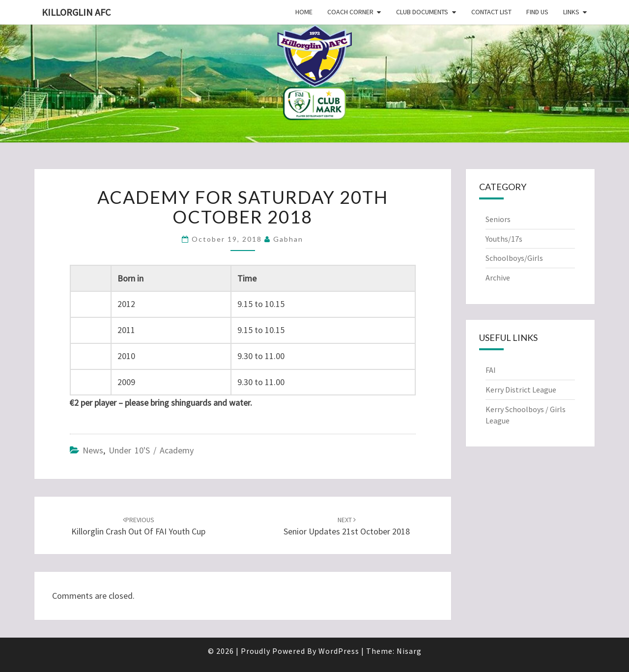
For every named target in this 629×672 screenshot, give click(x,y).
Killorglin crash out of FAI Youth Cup (138, 526)
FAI (491, 370)
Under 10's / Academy (151, 450)
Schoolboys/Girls (514, 258)
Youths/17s (504, 239)
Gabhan (288, 239)
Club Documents (422, 12)
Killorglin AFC (76, 12)
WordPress (339, 651)
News (93, 450)
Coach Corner (350, 12)
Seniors (498, 219)
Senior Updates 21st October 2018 (347, 526)
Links (571, 12)
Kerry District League (521, 390)
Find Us (537, 12)
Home (304, 12)
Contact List (491, 12)
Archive (498, 278)
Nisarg (409, 651)
